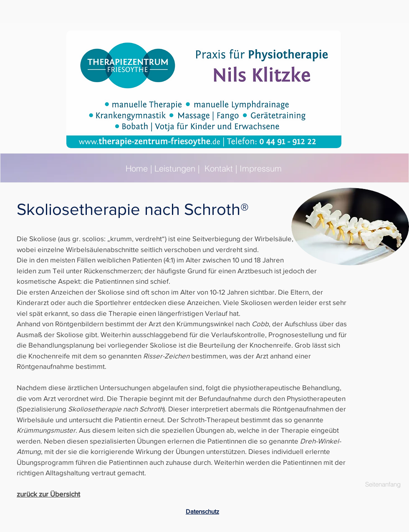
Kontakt (219, 168)
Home (138, 168)
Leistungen (175, 168)
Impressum (261, 168)
